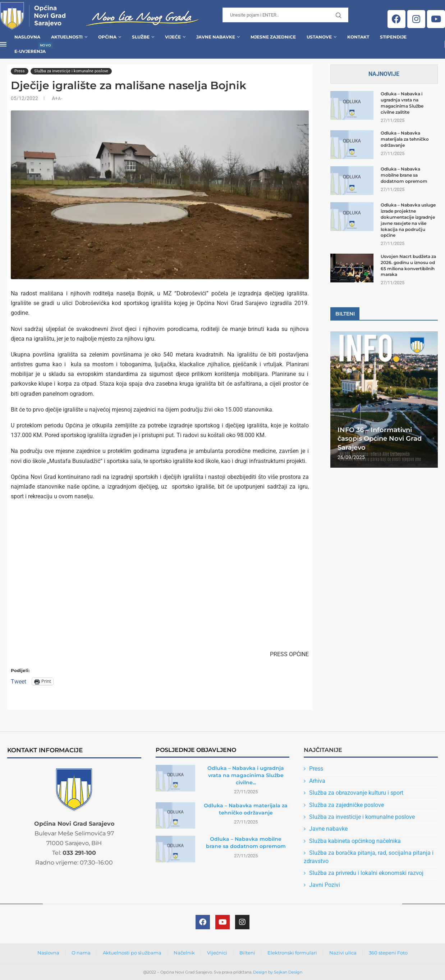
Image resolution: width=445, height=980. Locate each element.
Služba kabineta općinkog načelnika (355, 841)
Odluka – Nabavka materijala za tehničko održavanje (405, 139)
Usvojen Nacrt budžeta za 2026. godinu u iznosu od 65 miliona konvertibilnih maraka (408, 265)
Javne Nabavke (216, 37)
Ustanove (319, 37)
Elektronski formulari (292, 953)
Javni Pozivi (325, 885)
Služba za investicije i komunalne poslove (362, 817)
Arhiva (317, 781)
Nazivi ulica (343, 953)
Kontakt (358, 37)
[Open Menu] (3, 44)
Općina (107, 37)
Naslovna (27, 37)
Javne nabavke (328, 829)
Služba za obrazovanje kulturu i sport (356, 793)
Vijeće (173, 37)
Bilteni (247, 953)
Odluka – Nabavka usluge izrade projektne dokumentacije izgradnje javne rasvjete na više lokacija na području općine (408, 220)
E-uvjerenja (30, 49)
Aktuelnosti (67, 37)
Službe (141, 37)
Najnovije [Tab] (384, 74)
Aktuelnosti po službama (132, 953)
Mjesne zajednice (273, 37)
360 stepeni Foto (388, 953)
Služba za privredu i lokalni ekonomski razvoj (366, 873)
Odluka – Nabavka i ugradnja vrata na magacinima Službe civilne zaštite (402, 103)
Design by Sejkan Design (278, 972)
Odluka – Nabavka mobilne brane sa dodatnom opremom (404, 175)
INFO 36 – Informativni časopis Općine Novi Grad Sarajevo (380, 439)
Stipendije (393, 37)
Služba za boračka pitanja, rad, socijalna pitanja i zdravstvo (369, 857)
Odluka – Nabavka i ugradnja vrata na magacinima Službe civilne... (246, 775)
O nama (81, 953)
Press (316, 769)
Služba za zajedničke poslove (347, 805)
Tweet (19, 681)
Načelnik (184, 953)
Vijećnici (217, 953)
